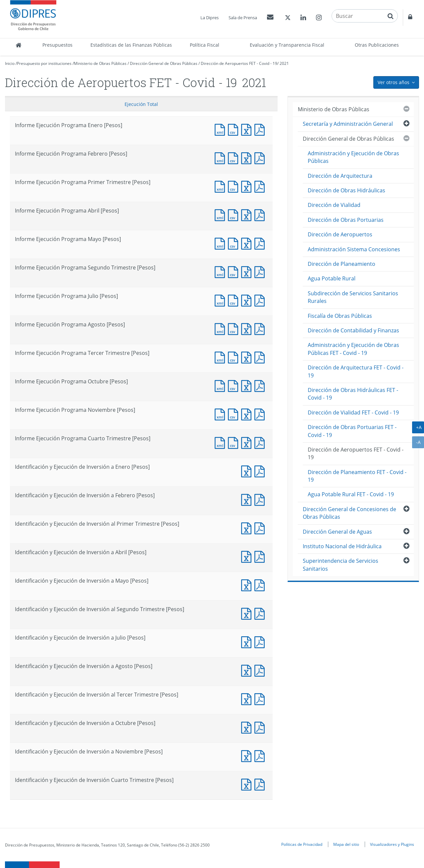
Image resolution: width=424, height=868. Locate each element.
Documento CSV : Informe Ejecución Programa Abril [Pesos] (235, 214)
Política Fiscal (205, 45)
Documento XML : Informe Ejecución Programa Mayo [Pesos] (221, 243)
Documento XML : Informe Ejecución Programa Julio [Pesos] (221, 300)
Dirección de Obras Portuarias (346, 220)
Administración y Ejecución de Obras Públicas (353, 157)
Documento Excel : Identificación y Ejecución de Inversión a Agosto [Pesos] (248, 670)
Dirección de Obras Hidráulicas (346, 190)
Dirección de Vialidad (334, 205)
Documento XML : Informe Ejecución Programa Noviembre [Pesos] (221, 414)
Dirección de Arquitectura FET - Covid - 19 (356, 371)
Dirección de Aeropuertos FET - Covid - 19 (239, 63)
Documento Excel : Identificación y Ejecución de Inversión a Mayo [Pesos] (248, 584)
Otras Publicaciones (377, 45)
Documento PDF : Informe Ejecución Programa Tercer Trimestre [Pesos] (261, 357)
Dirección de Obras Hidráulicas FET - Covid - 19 (353, 394)
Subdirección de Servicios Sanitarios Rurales (353, 297)
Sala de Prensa (243, 18)
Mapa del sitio (346, 844)
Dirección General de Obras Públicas (164, 63)
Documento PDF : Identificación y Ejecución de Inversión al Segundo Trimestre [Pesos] (261, 613)
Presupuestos (57, 45)
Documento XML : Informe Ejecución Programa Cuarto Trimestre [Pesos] (221, 442)
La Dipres (210, 18)
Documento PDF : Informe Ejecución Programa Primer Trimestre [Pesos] (261, 186)
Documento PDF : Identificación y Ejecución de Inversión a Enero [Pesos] (261, 471)
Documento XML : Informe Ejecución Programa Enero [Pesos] (221, 129)
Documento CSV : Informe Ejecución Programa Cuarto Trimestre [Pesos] (235, 442)
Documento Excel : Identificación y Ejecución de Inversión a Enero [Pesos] (248, 471)
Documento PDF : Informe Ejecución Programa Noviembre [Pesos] (261, 414)
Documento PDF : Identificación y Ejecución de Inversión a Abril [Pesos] (261, 556)
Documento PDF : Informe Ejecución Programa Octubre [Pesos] (261, 385)
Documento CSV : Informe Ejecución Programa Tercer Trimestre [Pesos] (235, 357)
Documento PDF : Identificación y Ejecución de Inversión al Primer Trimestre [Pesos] (261, 528)
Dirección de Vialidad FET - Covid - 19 (353, 412)
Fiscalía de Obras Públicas (340, 316)
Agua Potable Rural (332, 278)
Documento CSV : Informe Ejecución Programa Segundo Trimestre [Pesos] (235, 271)
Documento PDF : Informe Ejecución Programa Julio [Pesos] (261, 300)
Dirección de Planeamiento (342, 264)
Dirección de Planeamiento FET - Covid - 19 (357, 476)
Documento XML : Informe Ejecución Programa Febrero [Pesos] (221, 157)
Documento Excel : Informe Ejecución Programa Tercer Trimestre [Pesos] (248, 357)
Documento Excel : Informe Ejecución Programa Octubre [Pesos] (248, 385)
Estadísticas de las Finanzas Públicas (131, 45)
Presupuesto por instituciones (44, 63)
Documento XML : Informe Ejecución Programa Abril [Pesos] (221, 214)
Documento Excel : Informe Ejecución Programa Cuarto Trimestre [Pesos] (248, 442)
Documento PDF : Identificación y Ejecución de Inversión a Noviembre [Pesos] (261, 755)
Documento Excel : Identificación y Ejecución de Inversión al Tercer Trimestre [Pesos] (248, 698)
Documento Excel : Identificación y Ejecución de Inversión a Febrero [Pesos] (248, 499)
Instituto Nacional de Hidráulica (342, 546)
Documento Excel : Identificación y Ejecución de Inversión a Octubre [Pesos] (248, 727)
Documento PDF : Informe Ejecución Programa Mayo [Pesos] (261, 243)
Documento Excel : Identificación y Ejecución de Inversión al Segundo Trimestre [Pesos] (248, 613)
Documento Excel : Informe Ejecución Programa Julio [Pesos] (248, 300)
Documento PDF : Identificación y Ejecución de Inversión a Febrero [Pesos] (261, 499)
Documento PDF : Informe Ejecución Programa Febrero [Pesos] (261, 157)
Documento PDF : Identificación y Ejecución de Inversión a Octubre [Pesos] (261, 727)
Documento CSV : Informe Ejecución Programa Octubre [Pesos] (235, 385)
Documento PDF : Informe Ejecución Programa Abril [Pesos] (261, 214)
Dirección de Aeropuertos (340, 234)
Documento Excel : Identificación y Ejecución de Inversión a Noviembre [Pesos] (248, 755)
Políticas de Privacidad (302, 844)
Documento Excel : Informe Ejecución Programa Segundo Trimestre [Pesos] (248, 271)
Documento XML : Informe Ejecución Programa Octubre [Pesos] (221, 385)
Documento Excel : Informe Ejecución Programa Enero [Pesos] (248, 129)
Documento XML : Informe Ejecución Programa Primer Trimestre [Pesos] (221, 186)
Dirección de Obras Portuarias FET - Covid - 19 (352, 431)
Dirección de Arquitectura (340, 176)
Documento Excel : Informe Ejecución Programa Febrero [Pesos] (248, 157)
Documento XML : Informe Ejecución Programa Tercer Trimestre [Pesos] (221, 357)
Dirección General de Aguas (337, 532)
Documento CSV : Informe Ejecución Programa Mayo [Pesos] (235, 243)
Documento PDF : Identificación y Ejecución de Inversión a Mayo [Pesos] (261, 584)
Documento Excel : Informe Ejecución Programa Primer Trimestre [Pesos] (248, 186)
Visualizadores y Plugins (392, 844)
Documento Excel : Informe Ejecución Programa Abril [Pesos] (248, 214)
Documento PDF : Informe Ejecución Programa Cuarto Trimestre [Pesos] (261, 442)
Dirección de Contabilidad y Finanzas (353, 330)
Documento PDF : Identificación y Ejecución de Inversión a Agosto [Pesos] (261, 670)
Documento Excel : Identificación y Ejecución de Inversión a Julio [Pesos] (248, 641)
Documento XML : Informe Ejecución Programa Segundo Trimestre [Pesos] (221, 271)
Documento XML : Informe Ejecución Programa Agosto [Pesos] (221, 328)
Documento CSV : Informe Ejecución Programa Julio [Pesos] (235, 300)
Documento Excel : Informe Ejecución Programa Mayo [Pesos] (248, 243)
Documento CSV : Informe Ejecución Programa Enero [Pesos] (235, 129)
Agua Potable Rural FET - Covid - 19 (351, 494)
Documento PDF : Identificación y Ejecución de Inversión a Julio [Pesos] (261, 641)
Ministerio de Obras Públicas (100, 63)
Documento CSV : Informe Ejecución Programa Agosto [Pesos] (235, 328)
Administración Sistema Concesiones (354, 249)
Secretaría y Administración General (348, 124)
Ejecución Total (141, 104)
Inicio (10, 63)
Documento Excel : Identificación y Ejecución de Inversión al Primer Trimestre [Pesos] (248, 528)
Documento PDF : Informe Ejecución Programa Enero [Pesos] (261, 129)
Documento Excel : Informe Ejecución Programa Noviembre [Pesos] (248, 414)
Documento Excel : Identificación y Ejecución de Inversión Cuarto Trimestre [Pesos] (248, 784)
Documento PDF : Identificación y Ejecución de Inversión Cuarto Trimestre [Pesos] (261, 784)
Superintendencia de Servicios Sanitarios (341, 565)
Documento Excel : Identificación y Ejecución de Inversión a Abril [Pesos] (248, 556)
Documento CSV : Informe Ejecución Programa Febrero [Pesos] (235, 157)
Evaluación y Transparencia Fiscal (287, 45)
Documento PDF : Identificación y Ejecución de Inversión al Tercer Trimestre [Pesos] (261, 698)
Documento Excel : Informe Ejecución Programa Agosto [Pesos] (248, 328)
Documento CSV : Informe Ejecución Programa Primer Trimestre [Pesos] (235, 186)
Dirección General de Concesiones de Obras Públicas (349, 513)
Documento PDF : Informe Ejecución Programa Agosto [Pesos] (261, 328)
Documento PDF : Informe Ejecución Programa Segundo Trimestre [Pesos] (261, 271)
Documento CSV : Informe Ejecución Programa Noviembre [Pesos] (235, 414)
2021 (284, 63)
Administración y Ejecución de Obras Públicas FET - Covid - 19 (353, 349)
